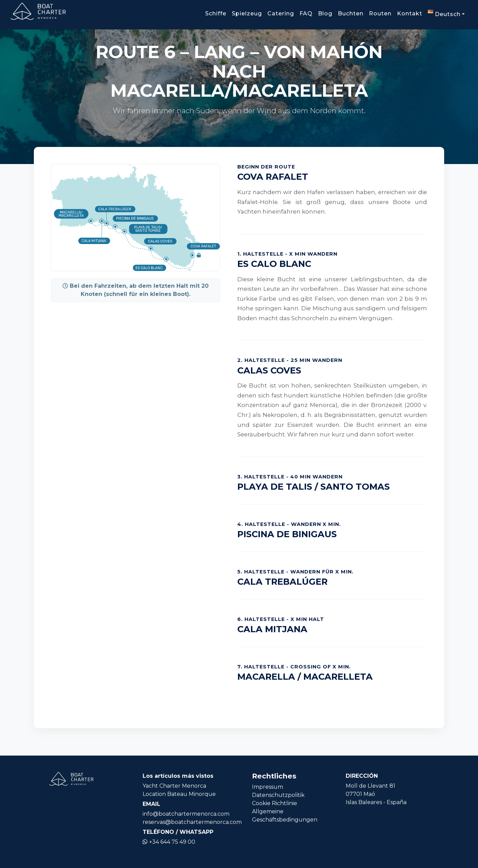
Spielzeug (247, 13)
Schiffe (216, 13)
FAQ (306, 13)
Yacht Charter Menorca (174, 786)
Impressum (268, 787)
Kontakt (410, 13)
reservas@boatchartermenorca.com (192, 822)
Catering (281, 13)
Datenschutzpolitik (278, 795)
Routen (380, 13)
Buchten (351, 13)
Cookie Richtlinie (275, 803)
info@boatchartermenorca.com (186, 814)
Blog (325, 13)
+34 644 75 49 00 (169, 842)
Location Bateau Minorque (179, 794)
